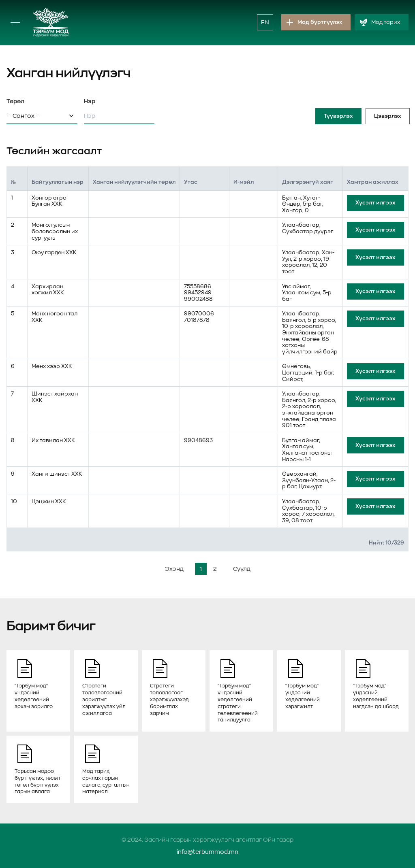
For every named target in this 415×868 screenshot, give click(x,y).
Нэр (90, 101)
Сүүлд (242, 569)
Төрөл (15, 101)
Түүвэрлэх (338, 116)
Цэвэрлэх (388, 116)
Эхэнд (174, 569)
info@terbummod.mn (207, 852)
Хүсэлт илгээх (375, 203)
